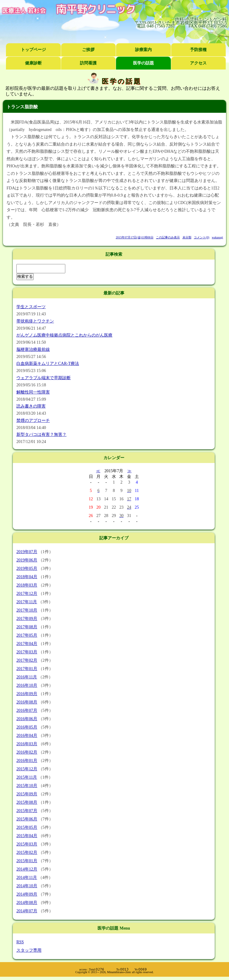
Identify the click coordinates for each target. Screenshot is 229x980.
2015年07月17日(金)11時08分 (134, 238)
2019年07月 (27, 552)
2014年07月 (27, 911)
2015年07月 (27, 811)
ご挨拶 (88, 50)
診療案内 (143, 50)
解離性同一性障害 (33, 392)
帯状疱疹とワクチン (35, 321)
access (83, 969)
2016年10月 (27, 685)
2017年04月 (27, 644)
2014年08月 (27, 903)
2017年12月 (27, 594)
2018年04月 (27, 577)
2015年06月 (27, 819)
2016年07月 (27, 710)
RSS (20, 942)
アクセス (198, 63)
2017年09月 (27, 619)
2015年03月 (27, 844)
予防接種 (198, 50)
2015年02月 (27, 852)
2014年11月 (27, 878)
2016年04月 (27, 736)
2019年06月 (27, 560)
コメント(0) (202, 238)
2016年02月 (27, 752)
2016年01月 (27, 761)
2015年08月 (27, 802)
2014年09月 (27, 894)
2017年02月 (27, 660)
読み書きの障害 (31, 406)
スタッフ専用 (29, 950)
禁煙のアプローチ (33, 421)
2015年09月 (27, 794)
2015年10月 (27, 786)
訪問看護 (88, 63)
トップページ (33, 50)
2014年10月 (27, 886)
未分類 (187, 238)
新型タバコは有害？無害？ (41, 435)
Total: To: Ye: (118, 969)
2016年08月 (27, 702)
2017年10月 (27, 610)
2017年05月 (27, 635)
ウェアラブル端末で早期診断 (44, 378)
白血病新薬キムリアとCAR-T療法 (48, 364)
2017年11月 (27, 602)
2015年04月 (27, 836)
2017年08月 (27, 627)
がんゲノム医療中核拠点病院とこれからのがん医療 (64, 335)
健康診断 (33, 63)
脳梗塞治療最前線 (33, 350)
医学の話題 (143, 63)
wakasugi (217, 238)
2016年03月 (27, 744)
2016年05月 (27, 727)
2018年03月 (27, 585)
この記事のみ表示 (168, 238)
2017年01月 (27, 669)
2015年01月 (27, 861)
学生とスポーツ (31, 307)
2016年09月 (27, 694)
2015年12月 (27, 769)
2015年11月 (27, 777)
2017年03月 (27, 652)
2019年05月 (27, 568)
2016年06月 (27, 719)
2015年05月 (27, 827)
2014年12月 (27, 869)
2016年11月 (27, 677)
